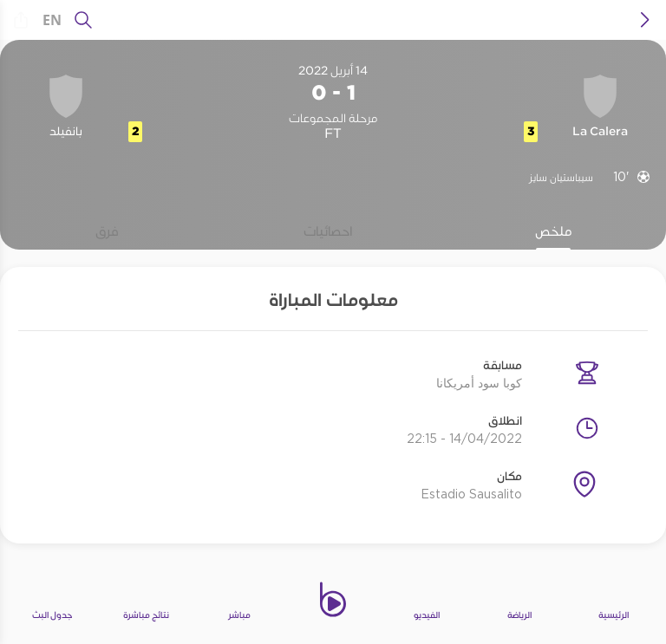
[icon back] (645, 20)
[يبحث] (83, 20)
